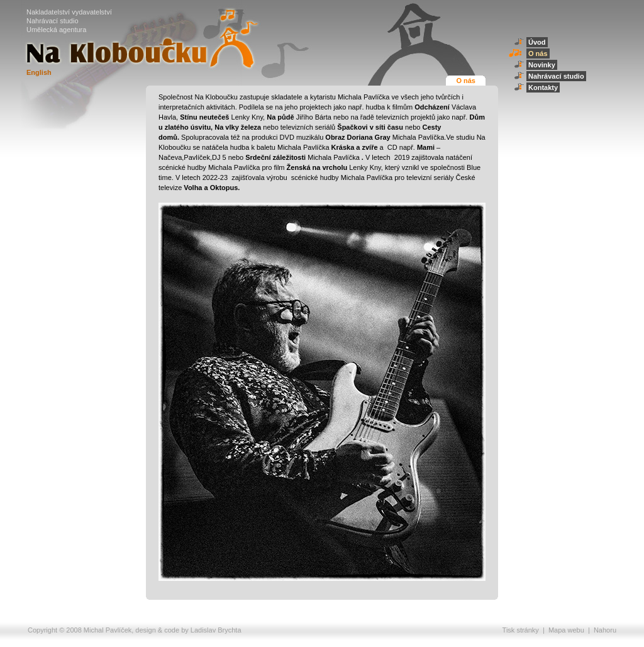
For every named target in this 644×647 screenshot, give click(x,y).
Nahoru (605, 630)
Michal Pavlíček (108, 630)
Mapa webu (566, 630)
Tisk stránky (521, 630)
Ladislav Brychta (216, 630)
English (39, 72)
